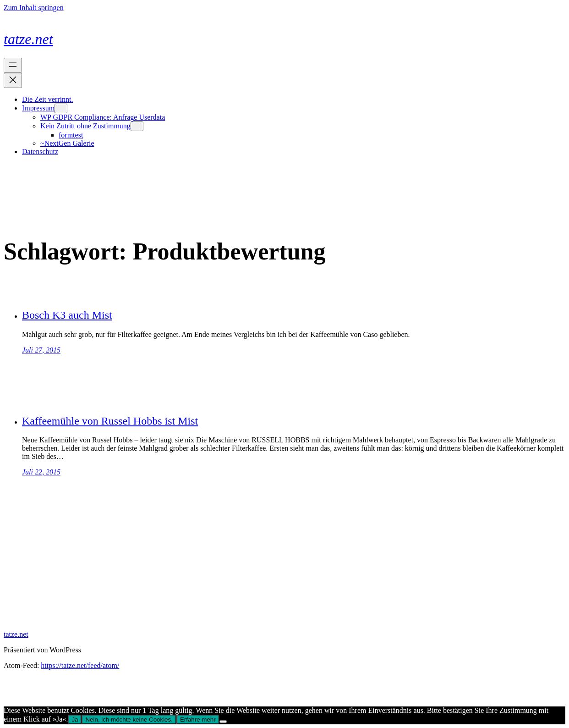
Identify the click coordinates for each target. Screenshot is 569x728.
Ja (75, 720)
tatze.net (28, 39)
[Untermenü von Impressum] (61, 108)
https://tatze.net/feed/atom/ (80, 665)
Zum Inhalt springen (34, 8)
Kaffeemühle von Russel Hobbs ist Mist (110, 421)
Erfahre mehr (198, 720)
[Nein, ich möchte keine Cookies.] (223, 722)
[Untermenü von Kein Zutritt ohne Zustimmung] (137, 126)
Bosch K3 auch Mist (67, 315)
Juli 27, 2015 (41, 350)
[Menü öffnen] (13, 65)
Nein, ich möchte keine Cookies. (129, 720)
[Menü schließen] (13, 80)
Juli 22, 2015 (41, 472)
